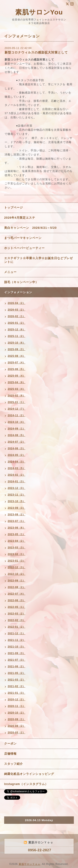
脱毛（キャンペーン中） (21, 282)
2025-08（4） (17, 356)
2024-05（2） (17, 455)
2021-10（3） (17, 647)
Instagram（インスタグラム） (26, 784)
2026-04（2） (17, 303)
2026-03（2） (17, 310)
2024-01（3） (17, 481)
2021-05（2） (17, 673)
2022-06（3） (17, 600)
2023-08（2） (17, 515)
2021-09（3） (17, 653)
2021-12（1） (17, 633)
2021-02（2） (17, 686)
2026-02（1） (17, 316)
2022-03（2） (17, 614)
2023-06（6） (17, 528)
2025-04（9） (17, 382)
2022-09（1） (17, 581)
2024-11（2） (17, 415)
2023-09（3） (17, 508)
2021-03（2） (17, 680)
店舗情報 (10, 754)
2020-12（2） (17, 700)
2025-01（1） (17, 402)
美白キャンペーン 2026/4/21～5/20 (30, 228)
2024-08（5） (17, 435)
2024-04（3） (17, 462)
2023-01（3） (17, 561)
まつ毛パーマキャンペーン (23, 238)
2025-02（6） (17, 396)
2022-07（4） (17, 594)
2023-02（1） (17, 554)
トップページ (14, 208)
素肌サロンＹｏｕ (30, 864)
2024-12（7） (17, 409)
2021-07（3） (17, 660)
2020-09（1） (17, 719)
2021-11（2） (17, 640)
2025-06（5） (17, 369)
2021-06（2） (17, 666)
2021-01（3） (17, 693)
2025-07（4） (17, 363)
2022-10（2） (17, 574)
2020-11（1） (17, 706)
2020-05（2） (17, 733)
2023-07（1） (17, 521)
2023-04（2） (17, 541)
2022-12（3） (17, 567)
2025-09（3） (17, 349)
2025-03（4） (17, 389)
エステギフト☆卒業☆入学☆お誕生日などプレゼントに (38, 260)
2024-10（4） (17, 422)
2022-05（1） (17, 607)
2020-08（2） (17, 726)
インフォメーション (18, 292)
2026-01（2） (17, 323)
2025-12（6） (17, 330)
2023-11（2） (17, 495)
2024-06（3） (17, 448)
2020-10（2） (17, 713)
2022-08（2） (17, 587)
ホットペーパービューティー (24, 248)
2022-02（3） (17, 620)
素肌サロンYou (39, 12)
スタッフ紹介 (14, 764)
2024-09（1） (17, 429)
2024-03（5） (17, 468)
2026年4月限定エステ (20, 218)
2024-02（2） (17, 475)
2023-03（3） (17, 548)
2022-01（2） (17, 627)
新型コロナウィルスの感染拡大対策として (36, 52)
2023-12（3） (17, 488)
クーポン (10, 743)
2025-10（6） (17, 343)
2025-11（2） (17, 336)
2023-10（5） (17, 501)
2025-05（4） (17, 376)
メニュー (10, 272)
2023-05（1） (17, 534)
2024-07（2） (17, 442)
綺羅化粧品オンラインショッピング (29, 774)
